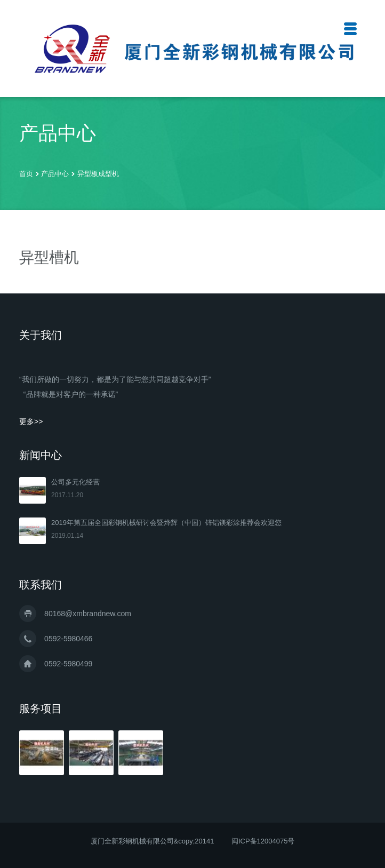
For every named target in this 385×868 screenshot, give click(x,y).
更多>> (31, 421)
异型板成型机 (98, 174)
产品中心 (56, 174)
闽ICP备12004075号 (263, 841)
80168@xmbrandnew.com (88, 614)
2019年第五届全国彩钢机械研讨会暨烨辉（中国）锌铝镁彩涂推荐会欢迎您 (166, 523)
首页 (26, 174)
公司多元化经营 (75, 482)
